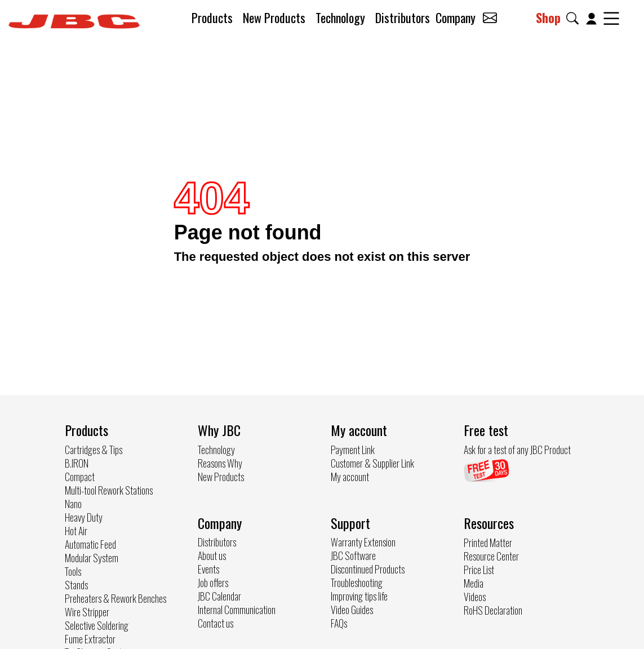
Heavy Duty (84, 517)
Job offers (213, 583)
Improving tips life (359, 596)
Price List (479, 570)
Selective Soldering (97, 625)
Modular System (92, 558)
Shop (548, 17)
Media (474, 583)
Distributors (403, 17)
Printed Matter (488, 543)
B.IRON (77, 463)
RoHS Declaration (493, 610)
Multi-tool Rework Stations (109, 490)
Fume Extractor (90, 639)
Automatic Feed (90, 544)
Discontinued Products (368, 569)
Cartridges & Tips (94, 450)
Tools (73, 571)
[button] (575, 18)
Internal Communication (237, 610)
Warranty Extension (363, 542)
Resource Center (491, 556)
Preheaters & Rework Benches (116, 598)
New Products (274, 17)
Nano (73, 504)
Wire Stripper (87, 612)
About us (212, 555)
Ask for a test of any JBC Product (517, 450)
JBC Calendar (219, 596)
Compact (80, 477)
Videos (475, 597)
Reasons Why (220, 463)
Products (212, 17)
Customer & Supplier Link (372, 463)
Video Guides (352, 610)
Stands (76, 585)
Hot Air (76, 531)
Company (456, 17)
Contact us (216, 623)
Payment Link (353, 450)
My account (350, 477)
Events (208, 569)
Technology (340, 17)
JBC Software (353, 555)
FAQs (339, 623)
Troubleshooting (357, 583)
